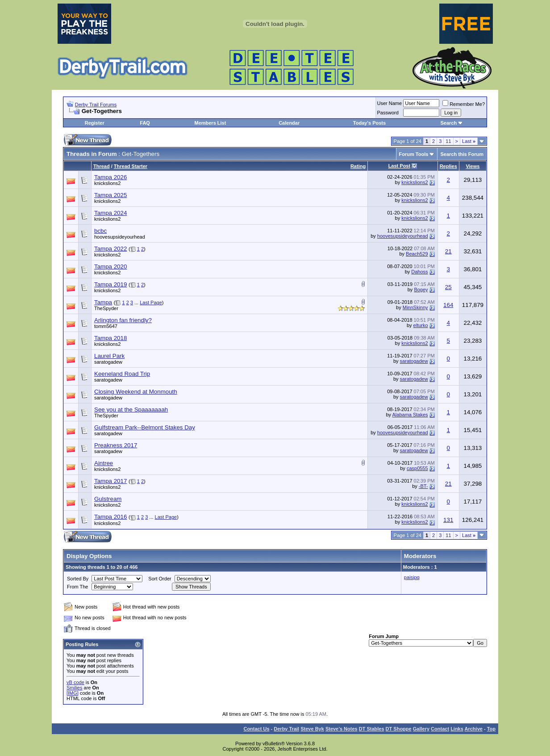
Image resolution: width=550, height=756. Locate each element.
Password (388, 113)
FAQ (145, 123)
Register (95, 123)
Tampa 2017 (110, 481)
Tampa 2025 (110, 195)
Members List (210, 123)
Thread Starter (131, 166)
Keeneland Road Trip (122, 374)
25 (448, 287)
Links (457, 729)
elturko (421, 325)
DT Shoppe (399, 729)
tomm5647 (106, 326)
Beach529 (417, 254)
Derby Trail (286, 729)
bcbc (100, 231)
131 (448, 520)
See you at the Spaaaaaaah (131, 409)
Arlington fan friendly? (123, 320)
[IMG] (73, 693)
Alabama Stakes (410, 415)
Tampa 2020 (110, 267)
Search (448, 123)
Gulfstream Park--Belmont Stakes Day (145, 427)
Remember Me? (464, 104)
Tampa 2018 (110, 338)
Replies (448, 166)
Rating (358, 166)
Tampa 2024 (110, 213)
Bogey (421, 290)
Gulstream (108, 499)
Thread (102, 166)
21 (448, 251)
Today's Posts (369, 123)
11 (448, 141)
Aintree (104, 463)
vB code (75, 682)
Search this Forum (462, 154)
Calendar (289, 123)
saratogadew (108, 362)
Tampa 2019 (110, 284)
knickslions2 (107, 183)
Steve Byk (312, 729)
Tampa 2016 (110, 517)
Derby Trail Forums (96, 105)
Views (473, 166)
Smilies (74, 688)
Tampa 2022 (110, 249)
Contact (440, 729)
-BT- (423, 486)
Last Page (151, 302)
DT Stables (372, 729)
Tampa (103, 302)
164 (448, 305)
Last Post (400, 166)
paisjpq (412, 577)
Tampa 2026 (110, 177)
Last (469, 141)
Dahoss (419, 272)
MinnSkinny (415, 307)
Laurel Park (109, 356)
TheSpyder (106, 308)
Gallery (421, 729)
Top (491, 729)
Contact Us (256, 729)
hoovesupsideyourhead (120, 237)
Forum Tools (414, 154)
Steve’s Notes (342, 729)
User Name (390, 103)
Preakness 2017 (116, 445)
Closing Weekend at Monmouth (136, 392)
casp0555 (417, 468)
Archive (474, 729)
